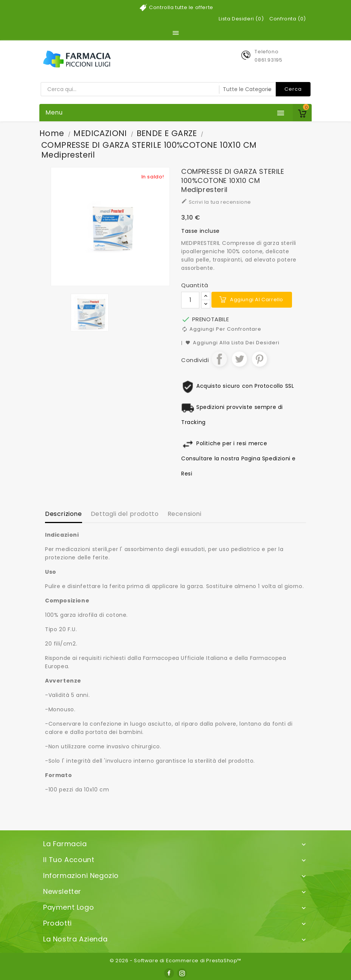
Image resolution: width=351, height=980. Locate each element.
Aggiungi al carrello (257, 300)
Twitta (239, 359)
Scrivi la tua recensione (216, 202)
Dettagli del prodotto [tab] (125, 514)
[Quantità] (190, 300)
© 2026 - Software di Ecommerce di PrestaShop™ (175, 961)
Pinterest (259, 359)
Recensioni (185, 514)
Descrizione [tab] (64, 514)
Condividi (219, 359)
